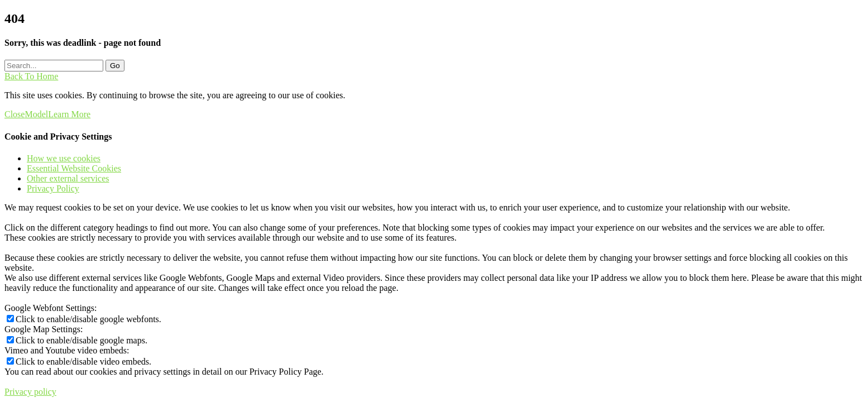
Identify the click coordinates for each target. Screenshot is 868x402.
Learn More (69, 114)
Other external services (68, 178)
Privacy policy (30, 392)
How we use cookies (64, 158)
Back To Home (31, 76)
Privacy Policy (53, 188)
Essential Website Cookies (74, 168)
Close (15, 114)
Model (36, 114)
